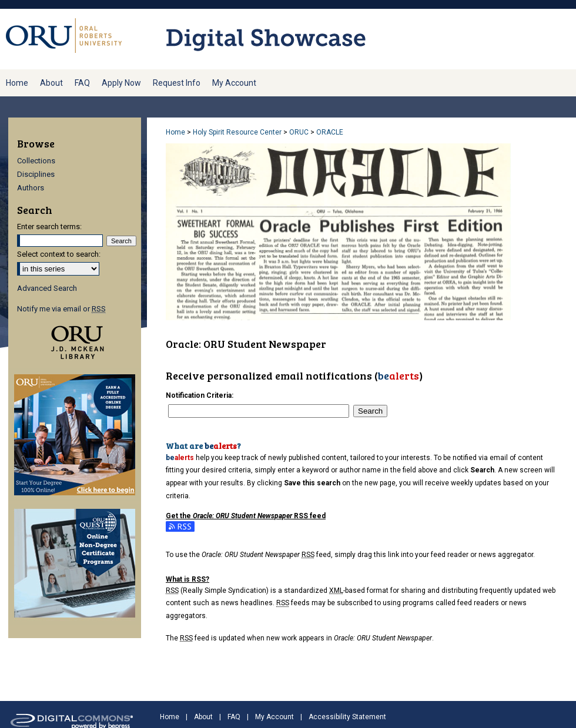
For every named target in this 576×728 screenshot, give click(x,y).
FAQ (234, 717)
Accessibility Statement (347, 717)
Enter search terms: (49, 227)
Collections (36, 161)
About (203, 717)
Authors (31, 188)
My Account (274, 717)
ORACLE (330, 132)
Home (175, 132)
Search (370, 411)
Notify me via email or (61, 309)
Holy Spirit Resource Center (237, 132)
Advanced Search (47, 288)
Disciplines (36, 174)
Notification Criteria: (200, 395)
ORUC (299, 132)
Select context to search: (59, 254)
